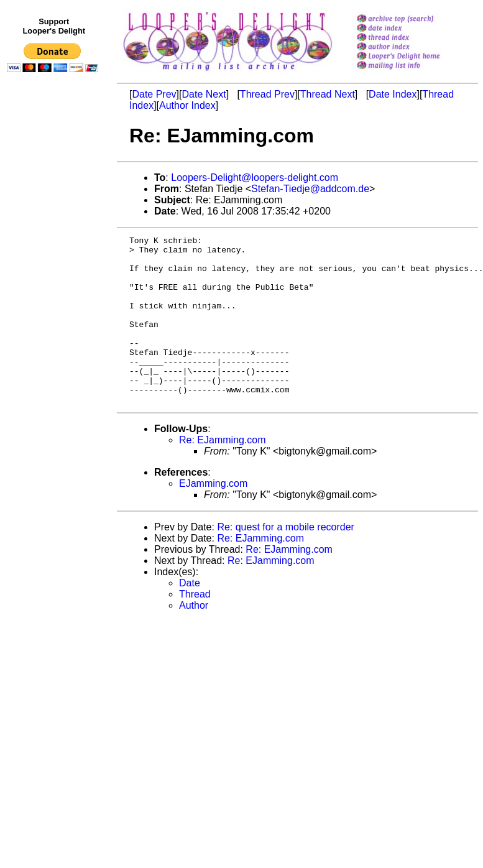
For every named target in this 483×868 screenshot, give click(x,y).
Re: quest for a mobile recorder (286, 561)
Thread (195, 628)
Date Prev (154, 94)
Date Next (204, 94)
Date (190, 616)
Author (194, 639)
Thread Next (328, 94)
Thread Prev (267, 94)
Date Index (393, 94)
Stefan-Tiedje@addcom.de (310, 189)
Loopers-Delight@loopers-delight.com (255, 178)
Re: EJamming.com (223, 473)
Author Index (187, 105)
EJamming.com (213, 517)
